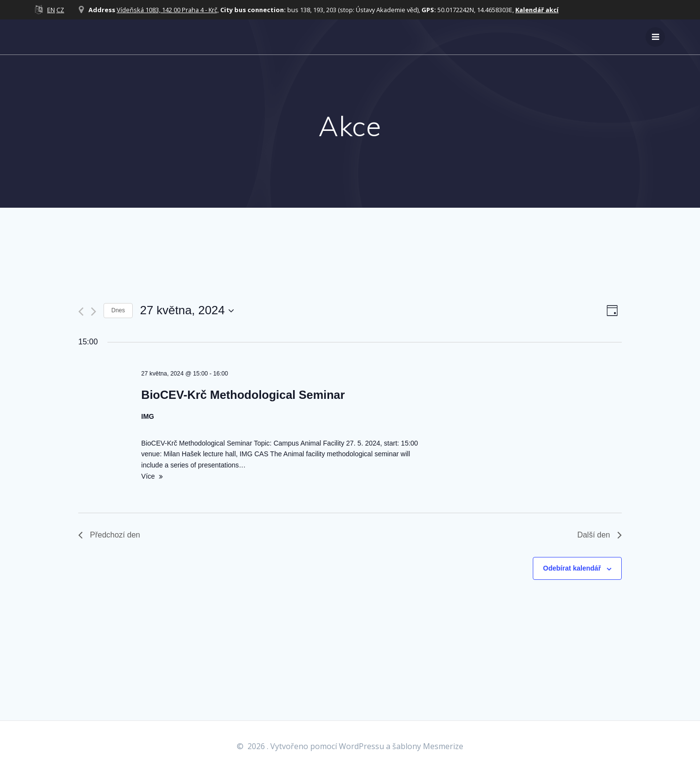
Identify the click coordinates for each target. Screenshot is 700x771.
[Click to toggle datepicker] (187, 311)
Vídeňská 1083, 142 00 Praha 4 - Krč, (168, 10)
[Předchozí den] (81, 312)
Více (148, 476)
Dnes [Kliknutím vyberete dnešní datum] (118, 310)
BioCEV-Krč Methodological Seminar (243, 395)
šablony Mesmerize (428, 746)
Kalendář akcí (537, 10)
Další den (599, 535)
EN (51, 10)
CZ (60, 10)
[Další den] (94, 312)
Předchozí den (109, 535)
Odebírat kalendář (572, 568)
